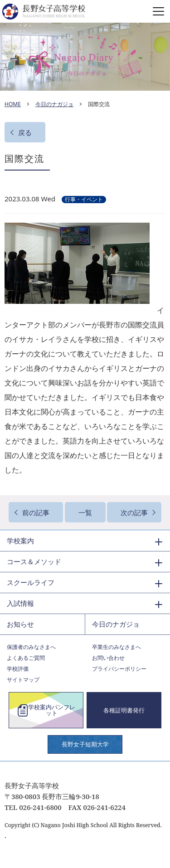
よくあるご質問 (26, 658)
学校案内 (20, 541)
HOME (13, 104)
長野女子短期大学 (85, 744)
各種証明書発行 (124, 710)
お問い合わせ (108, 658)
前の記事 (36, 512)
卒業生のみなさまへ (117, 647)
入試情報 (20, 603)
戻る (25, 132)
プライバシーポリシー (119, 669)
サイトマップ (23, 680)
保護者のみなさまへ (31, 647)
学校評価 (18, 669)
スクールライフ (31, 582)
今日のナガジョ (54, 104)
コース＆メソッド (34, 561)
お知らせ (20, 624)
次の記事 (134, 512)
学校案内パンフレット (52, 710)
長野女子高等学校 (85, 11)
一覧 (85, 512)
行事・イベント (84, 200)
